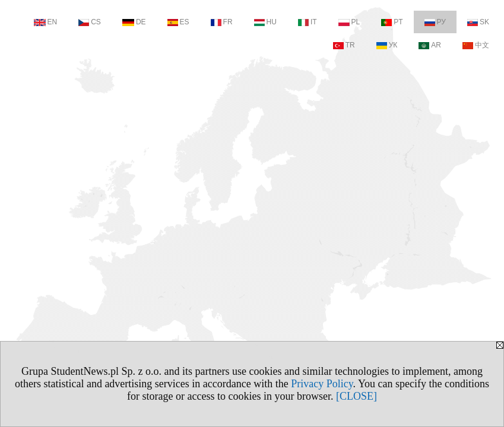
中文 (476, 45)
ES (178, 22)
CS (90, 22)
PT (392, 22)
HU (265, 22)
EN (46, 22)
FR (222, 22)
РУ (435, 22)
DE (134, 22)
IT (308, 22)
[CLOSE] (356, 396)
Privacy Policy (322, 384)
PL (349, 22)
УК (387, 45)
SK (478, 22)
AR (430, 45)
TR (344, 45)
